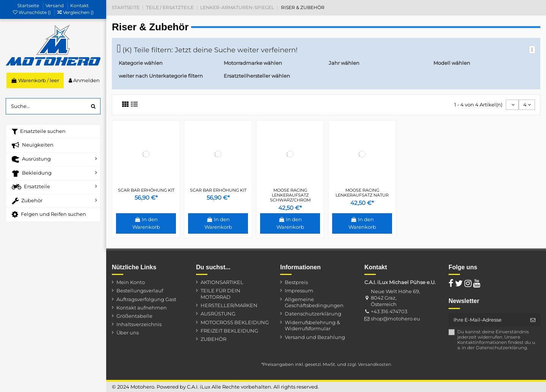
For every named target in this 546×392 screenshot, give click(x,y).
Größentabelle (134, 316)
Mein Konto (131, 282)
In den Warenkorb (146, 223)
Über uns (128, 333)
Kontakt (79, 5)
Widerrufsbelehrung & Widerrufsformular (312, 326)
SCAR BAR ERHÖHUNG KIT (146, 190)
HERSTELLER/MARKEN (229, 305)
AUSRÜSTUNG (218, 314)
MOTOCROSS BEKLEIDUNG (235, 322)
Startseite (29, 5)
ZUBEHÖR (213, 339)
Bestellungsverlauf (140, 290)
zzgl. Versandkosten (369, 364)
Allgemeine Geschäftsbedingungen (314, 302)
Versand (55, 5)
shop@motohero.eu (395, 319)
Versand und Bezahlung (315, 337)
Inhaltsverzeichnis (139, 324)
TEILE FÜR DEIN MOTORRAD (220, 294)
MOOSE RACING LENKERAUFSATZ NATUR (362, 193)
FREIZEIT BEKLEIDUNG (229, 331)
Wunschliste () (32, 12)
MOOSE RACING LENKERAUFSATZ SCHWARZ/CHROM (290, 195)
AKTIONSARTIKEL (222, 282)
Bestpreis (296, 282)
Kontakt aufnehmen (142, 308)
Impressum (299, 290)
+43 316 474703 (389, 311)
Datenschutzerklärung (313, 314)
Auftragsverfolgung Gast (146, 299)
